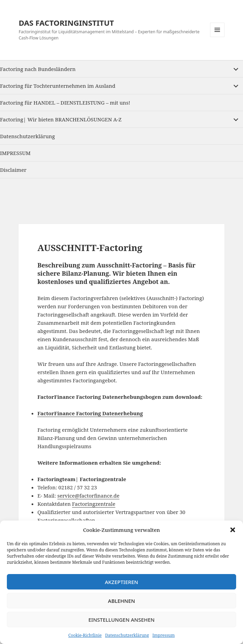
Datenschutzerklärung (127, 635)
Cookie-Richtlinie (85, 635)
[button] (233, 530)
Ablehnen (122, 601)
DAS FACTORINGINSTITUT (66, 23)
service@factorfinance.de (88, 496)
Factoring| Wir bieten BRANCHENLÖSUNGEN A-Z (61, 119)
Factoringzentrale (94, 504)
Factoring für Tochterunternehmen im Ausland (58, 86)
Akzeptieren (122, 582)
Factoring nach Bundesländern (38, 69)
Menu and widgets (217, 37)
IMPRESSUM (15, 153)
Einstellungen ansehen (121, 620)
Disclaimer (13, 170)
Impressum (164, 635)
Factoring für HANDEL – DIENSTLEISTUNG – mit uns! (65, 103)
